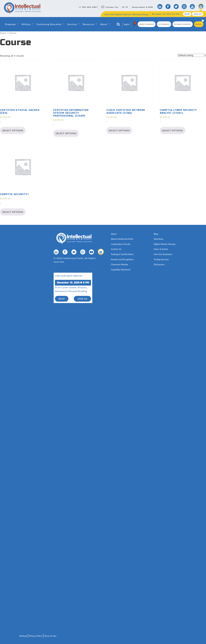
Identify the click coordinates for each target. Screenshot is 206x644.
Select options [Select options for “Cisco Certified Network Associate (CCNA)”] (119, 131)
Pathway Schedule (183, 24)
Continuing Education (49, 24)
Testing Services (161, 259)
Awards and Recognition (122, 259)
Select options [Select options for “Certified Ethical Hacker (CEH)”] (13, 131)
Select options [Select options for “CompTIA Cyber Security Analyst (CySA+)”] (173, 131)
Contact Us (112, 7)
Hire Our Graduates (163, 254)
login (127, 24)
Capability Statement (121, 269)
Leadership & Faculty (121, 244)
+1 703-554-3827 (88, 7)
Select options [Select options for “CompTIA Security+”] (13, 212)
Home (3, 33)
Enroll (199, 24)
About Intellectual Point (122, 239)
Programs (10, 24)
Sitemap (23, 636)
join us (82, 298)
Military (26, 24)
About (104, 24)
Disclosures (159, 264)
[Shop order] (192, 55)
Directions (159, 239)
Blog (156, 234)
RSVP (187, 14)
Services (72, 24)
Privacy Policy (36, 636)
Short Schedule (147, 24)
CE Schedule (164, 24)
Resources (89, 24)
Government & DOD (142, 7)
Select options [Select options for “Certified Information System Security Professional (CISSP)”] (66, 133)
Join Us (198, 14)
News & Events (161, 249)
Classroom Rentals (120, 264)
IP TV (125, 7)
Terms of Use (51, 636)
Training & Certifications (122, 254)
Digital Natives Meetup (165, 244)
